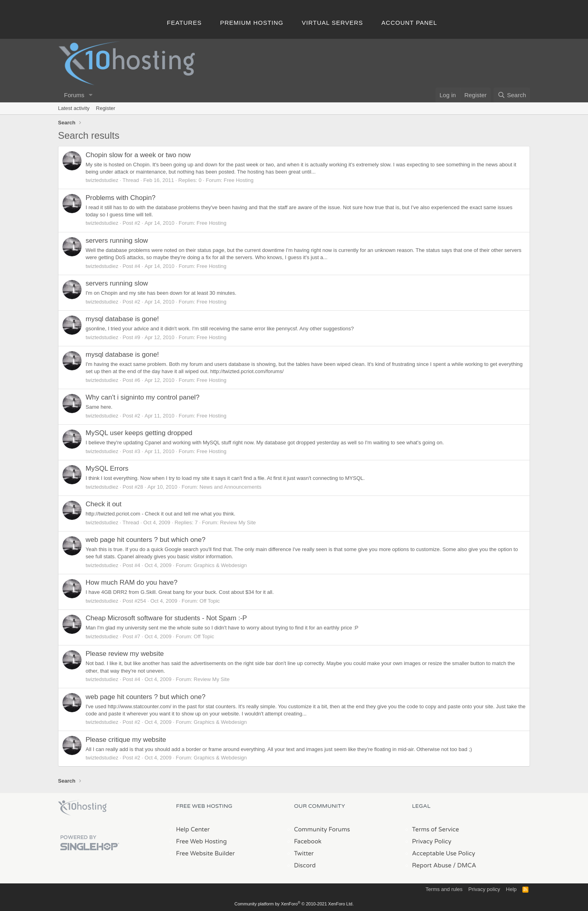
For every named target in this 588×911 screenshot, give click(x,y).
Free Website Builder (205, 853)
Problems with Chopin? (121, 198)
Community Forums (322, 829)
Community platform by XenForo (294, 904)
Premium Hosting (252, 23)
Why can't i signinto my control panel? (143, 397)
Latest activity (74, 108)
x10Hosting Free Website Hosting (82, 808)
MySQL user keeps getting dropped (139, 433)
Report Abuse (432, 865)
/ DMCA (464, 865)
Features (184, 23)
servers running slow (117, 241)
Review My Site (238, 522)
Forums (74, 95)
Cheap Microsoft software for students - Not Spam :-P (166, 618)
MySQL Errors (107, 468)
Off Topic (210, 601)
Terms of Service (436, 829)
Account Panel (409, 23)
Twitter (304, 853)
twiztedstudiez (102, 180)
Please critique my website (126, 740)
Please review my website (125, 654)
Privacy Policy (432, 841)
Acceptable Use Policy (444, 853)
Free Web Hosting (201, 841)
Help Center (193, 829)
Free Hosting (238, 180)
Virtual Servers (333, 23)
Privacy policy (484, 889)
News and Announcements (231, 487)
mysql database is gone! (122, 319)
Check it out (104, 504)
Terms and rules (444, 889)
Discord (305, 865)
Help (511, 889)
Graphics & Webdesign (220, 565)
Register (106, 108)
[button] (91, 95)
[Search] (512, 95)
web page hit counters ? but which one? (146, 540)
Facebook (308, 841)
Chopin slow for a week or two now (138, 155)
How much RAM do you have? (132, 582)
